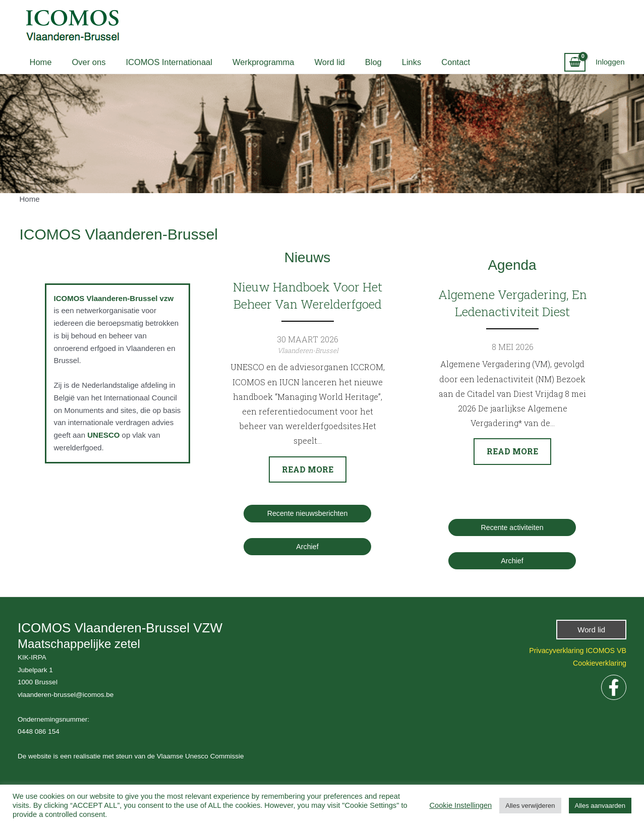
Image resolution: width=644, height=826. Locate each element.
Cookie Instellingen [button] (460, 805)
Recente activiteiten (512, 528)
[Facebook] (614, 688)
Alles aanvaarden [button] (600, 806)
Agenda (512, 264)
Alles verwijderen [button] (530, 806)
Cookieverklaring (598, 663)
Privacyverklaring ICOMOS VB (575, 651)
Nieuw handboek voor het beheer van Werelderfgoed (308, 296)
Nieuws (307, 257)
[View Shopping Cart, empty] (575, 63)
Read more (308, 469)
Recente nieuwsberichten (307, 514)
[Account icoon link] (610, 62)
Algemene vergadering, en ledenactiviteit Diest (512, 303)
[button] (591, 630)
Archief (307, 547)
